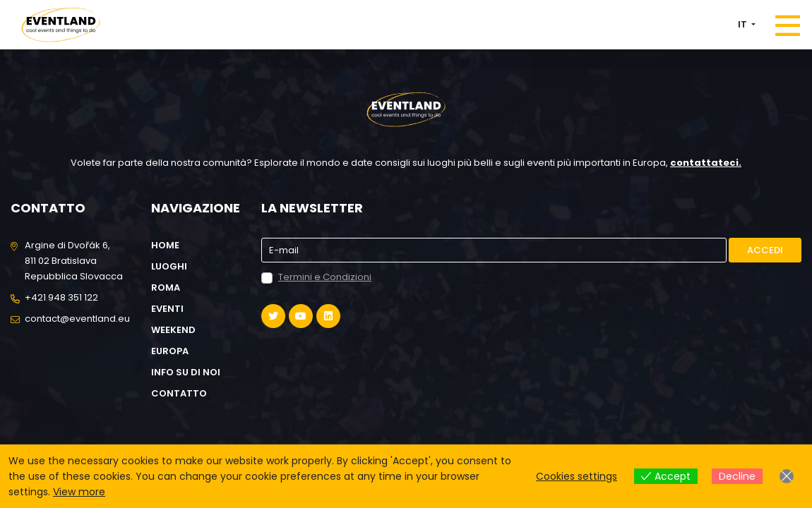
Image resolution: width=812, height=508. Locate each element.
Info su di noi (186, 372)
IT (744, 24)
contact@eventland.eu (77, 319)
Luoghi (169, 266)
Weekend (173, 330)
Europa (170, 351)
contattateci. (706, 163)
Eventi (167, 309)
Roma (166, 288)
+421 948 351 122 (61, 297)
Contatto (179, 393)
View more (79, 492)
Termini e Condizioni (325, 277)
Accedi (765, 250)
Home (165, 245)
